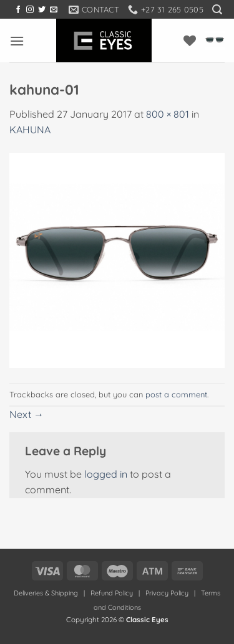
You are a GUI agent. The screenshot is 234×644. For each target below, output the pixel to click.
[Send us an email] (54, 10)
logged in (106, 474)
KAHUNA (30, 130)
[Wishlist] (190, 40)
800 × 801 (168, 114)
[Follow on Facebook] (18, 10)
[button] (217, 10)
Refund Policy (112, 593)
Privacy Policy (167, 593)
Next (27, 414)
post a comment (176, 394)
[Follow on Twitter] (42, 10)
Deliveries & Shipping (47, 593)
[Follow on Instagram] (30, 10)
